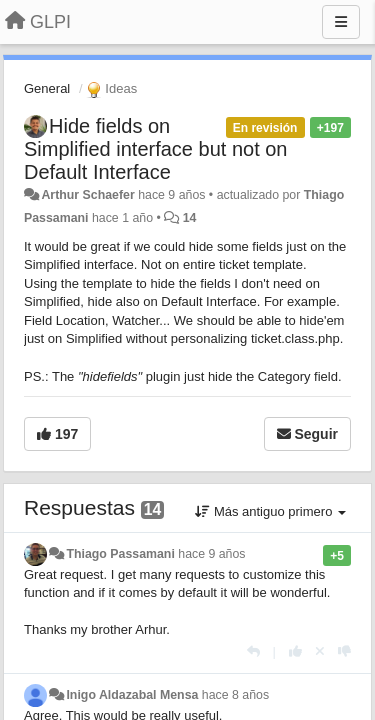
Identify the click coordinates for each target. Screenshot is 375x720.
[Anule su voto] (320, 651)
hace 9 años (211, 554)
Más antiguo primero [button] (270, 511)
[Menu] (341, 22)
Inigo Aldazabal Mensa (132, 695)
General (47, 88)
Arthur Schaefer (87, 195)
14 (190, 218)
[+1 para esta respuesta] (295, 651)
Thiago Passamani (120, 554)
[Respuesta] (253, 651)
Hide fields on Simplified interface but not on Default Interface (156, 149)
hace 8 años (235, 695)
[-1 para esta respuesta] (344, 651)
